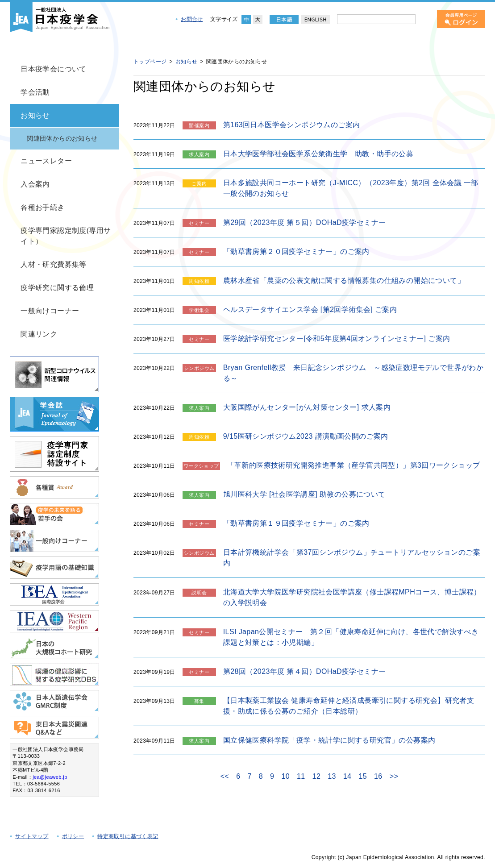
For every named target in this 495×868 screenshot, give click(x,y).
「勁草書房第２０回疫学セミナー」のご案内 (296, 251)
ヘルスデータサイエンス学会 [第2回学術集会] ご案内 (310, 309)
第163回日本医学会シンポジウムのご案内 (292, 125)
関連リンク (39, 334)
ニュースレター (46, 161)
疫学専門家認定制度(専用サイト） (66, 236)
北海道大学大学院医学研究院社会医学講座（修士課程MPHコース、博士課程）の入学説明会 (352, 597)
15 (363, 776)
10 (285, 776)
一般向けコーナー (50, 311)
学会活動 (35, 92)
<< (225, 777)
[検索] (424, 19)
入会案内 (35, 184)
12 (317, 776)
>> (394, 777)
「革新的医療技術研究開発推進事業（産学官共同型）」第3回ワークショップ (354, 465)
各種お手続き (42, 207)
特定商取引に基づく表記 (128, 836)
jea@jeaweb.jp (50, 777)
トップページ (150, 62)
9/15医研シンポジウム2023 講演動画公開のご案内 (306, 436)
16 (378, 776)
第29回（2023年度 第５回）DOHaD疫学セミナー (305, 222)
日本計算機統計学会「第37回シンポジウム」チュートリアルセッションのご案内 (352, 558)
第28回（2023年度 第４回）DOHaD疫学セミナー (305, 671)
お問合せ (192, 19)
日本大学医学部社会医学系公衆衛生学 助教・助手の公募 (318, 154)
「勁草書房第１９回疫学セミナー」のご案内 (296, 523)
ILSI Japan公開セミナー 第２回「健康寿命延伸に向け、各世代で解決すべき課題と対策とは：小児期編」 (351, 637)
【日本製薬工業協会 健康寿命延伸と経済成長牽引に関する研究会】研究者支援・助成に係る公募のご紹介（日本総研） (349, 706)
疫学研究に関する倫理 (57, 288)
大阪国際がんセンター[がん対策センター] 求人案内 (307, 407)
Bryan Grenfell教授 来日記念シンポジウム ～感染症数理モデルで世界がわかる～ (353, 373)
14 (347, 776)
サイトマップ (32, 836)
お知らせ (35, 115)
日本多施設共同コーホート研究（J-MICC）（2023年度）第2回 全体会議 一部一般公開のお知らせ (351, 188)
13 (332, 776)
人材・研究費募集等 (54, 264)
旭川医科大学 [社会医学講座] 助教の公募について (304, 494)
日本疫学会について (54, 69)
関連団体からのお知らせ (62, 138)
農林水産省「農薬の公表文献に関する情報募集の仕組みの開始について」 (344, 280)
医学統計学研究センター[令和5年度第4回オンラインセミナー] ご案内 (337, 338)
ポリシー (73, 836)
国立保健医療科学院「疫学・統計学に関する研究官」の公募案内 (329, 740)
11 (301, 776)
